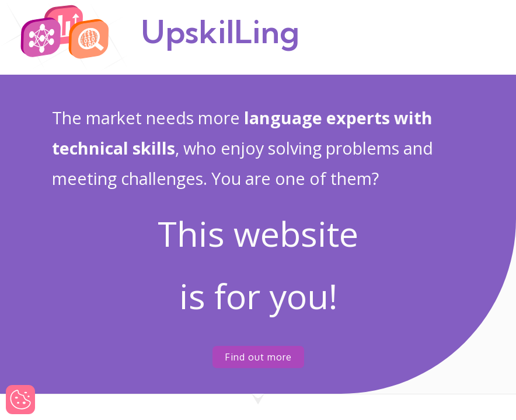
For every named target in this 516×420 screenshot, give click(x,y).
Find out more (258, 357)
